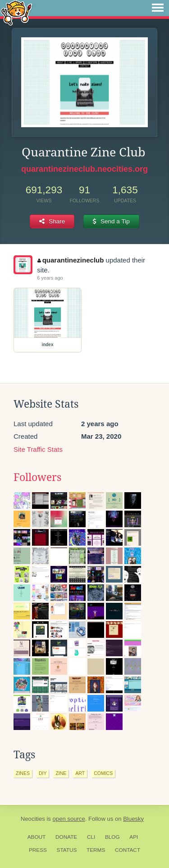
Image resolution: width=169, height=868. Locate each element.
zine (61, 773)
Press (38, 850)
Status (67, 850)
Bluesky (133, 819)
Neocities (33, 819)
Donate (66, 837)
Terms (96, 850)
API (134, 837)
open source (69, 819)
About (37, 837)
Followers (37, 477)
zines (23, 773)
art (80, 773)
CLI (91, 837)
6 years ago (50, 278)
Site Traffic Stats (38, 449)
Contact (128, 850)
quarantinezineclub (71, 260)
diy (43, 773)
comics (103, 773)
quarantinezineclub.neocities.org (84, 169)
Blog (112, 837)
